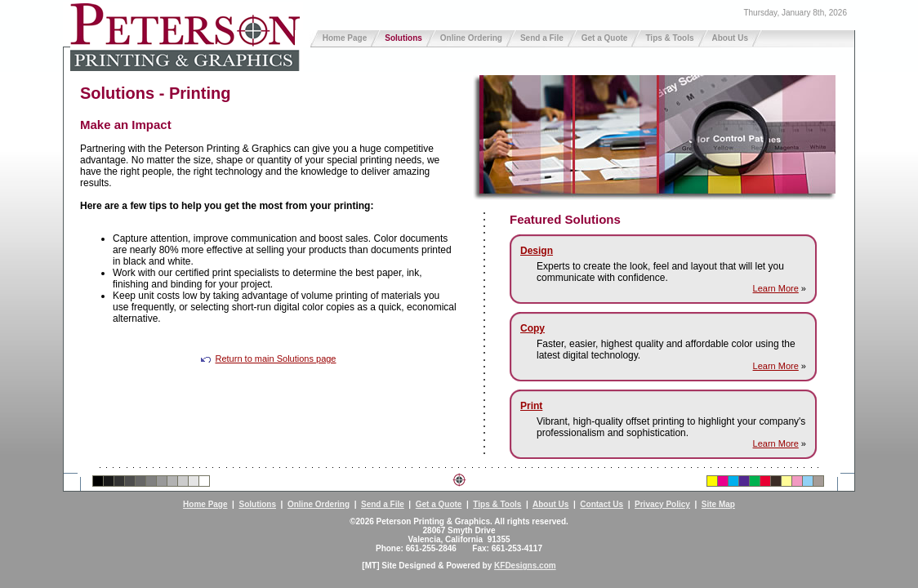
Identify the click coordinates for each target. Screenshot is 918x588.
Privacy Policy (662, 504)
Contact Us (602, 504)
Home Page (345, 38)
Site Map (718, 504)
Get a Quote (605, 38)
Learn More (776, 288)
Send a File (542, 38)
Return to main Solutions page (269, 359)
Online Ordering (471, 38)
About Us (730, 38)
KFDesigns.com (525, 566)
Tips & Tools (669, 38)
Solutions (403, 38)
